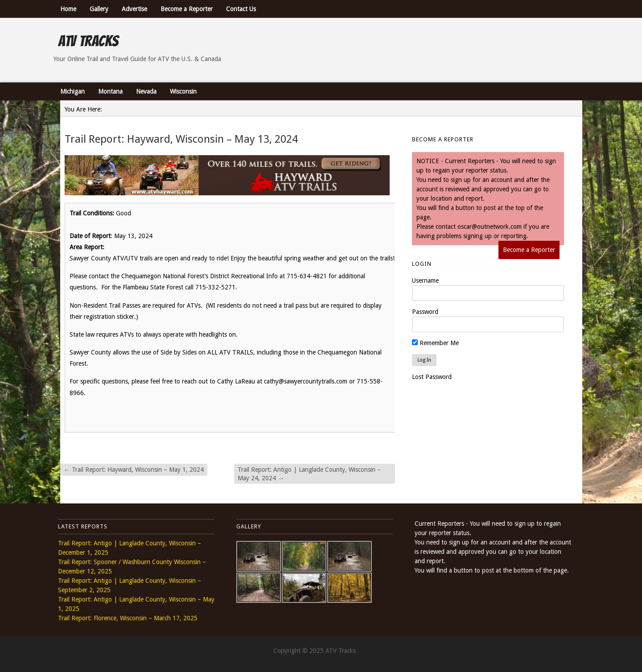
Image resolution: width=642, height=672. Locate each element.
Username (425, 280)
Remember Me (435, 343)
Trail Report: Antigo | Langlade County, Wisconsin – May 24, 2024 (309, 474)
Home (68, 9)
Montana (110, 91)
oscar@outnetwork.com (490, 227)
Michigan (72, 91)
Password (425, 312)
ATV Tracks (88, 41)
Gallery (99, 9)
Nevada (146, 91)
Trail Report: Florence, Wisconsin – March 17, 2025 (128, 618)
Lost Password (432, 377)
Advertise (134, 9)
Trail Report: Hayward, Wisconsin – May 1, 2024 (134, 470)
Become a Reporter (187, 9)
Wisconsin (183, 91)
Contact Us (241, 9)
